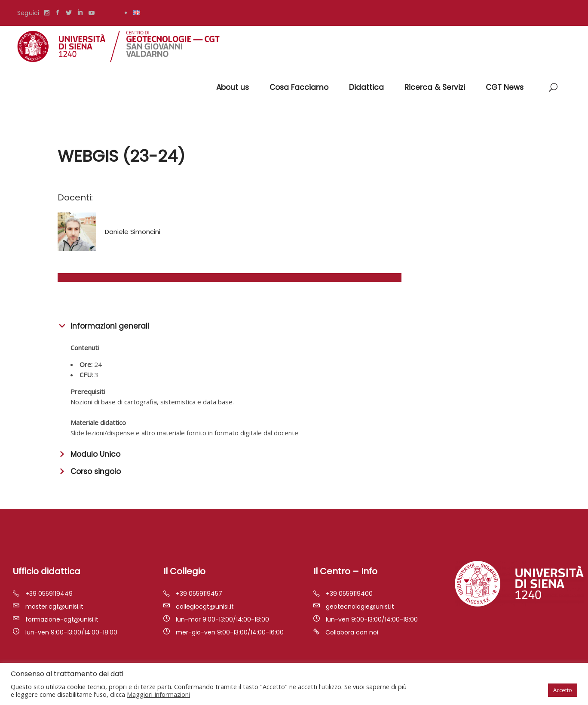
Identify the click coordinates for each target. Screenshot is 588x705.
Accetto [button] (563, 690)
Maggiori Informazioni (158, 694)
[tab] (294, 325)
